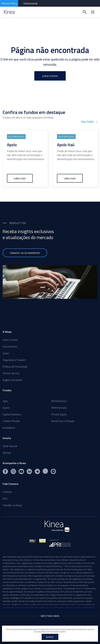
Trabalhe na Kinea (12, 505)
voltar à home (50, 76)
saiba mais (20, 178)
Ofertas (7, 452)
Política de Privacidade (15, 366)
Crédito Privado (11, 420)
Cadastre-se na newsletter (25, 252)
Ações (6, 407)
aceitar (50, 637)
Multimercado (59, 407)
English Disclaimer (12, 379)
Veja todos (90, 121)
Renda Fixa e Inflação (63, 420)
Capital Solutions (12, 414)
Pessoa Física (9, 3)
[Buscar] (85, 12)
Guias (6, 353)
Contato (7, 491)
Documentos (10, 346)
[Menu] (93, 12)
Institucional (30, 3)
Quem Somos (10, 339)
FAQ (5, 498)
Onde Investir (10, 446)
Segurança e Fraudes (14, 359)
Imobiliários (9, 427)
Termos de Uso (11, 373)
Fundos (7, 390)
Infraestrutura (59, 400)
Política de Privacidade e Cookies (53, 632)
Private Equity (59, 414)
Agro (5, 400)
